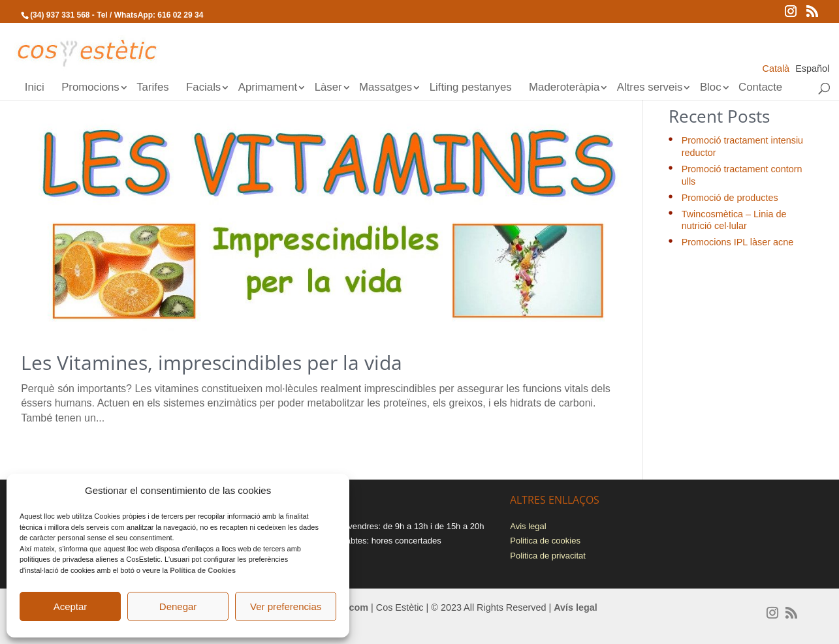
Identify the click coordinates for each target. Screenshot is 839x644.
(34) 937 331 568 (60, 15)
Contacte (760, 88)
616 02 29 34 (180, 15)
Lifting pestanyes (471, 88)
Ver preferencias (286, 606)
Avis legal (528, 526)
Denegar (178, 606)
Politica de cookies (545, 541)
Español (812, 69)
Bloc (711, 88)
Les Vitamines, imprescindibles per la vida (212, 362)
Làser (328, 88)
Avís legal (576, 607)
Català (776, 69)
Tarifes (152, 88)
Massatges (386, 88)
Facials (203, 88)
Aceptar (71, 606)
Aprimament (268, 88)
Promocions (90, 88)
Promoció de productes (730, 198)
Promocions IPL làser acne (737, 242)
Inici (35, 88)
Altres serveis (650, 88)
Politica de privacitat (548, 556)
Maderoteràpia (564, 88)
